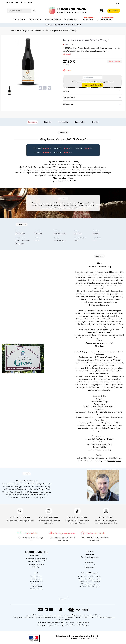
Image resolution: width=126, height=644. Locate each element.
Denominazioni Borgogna (90, 584)
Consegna (92, 91)
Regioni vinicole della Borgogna (90, 581)
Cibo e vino (47, 122)
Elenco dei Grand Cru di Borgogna (90, 579)
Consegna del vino (36, 576)
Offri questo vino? (92, 104)
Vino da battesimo (36, 584)
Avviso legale (90, 562)
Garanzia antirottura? (92, 98)
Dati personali (90, 567)
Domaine (95, 122)
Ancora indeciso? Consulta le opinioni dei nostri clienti (95, 539)
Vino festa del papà (36, 589)
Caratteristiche (63, 122)
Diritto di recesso (90, 560)
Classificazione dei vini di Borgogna (90, 576)
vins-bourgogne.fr (115, 461)
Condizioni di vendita (90, 565)
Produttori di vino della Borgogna (90, 586)
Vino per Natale (37, 586)
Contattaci (63, 599)
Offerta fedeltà (90, 555)
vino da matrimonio (36, 581)
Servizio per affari (36, 579)
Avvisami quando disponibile (92, 85)
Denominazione (80, 122)
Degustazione (32, 122)
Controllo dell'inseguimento (90, 557)
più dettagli (67, 54)
